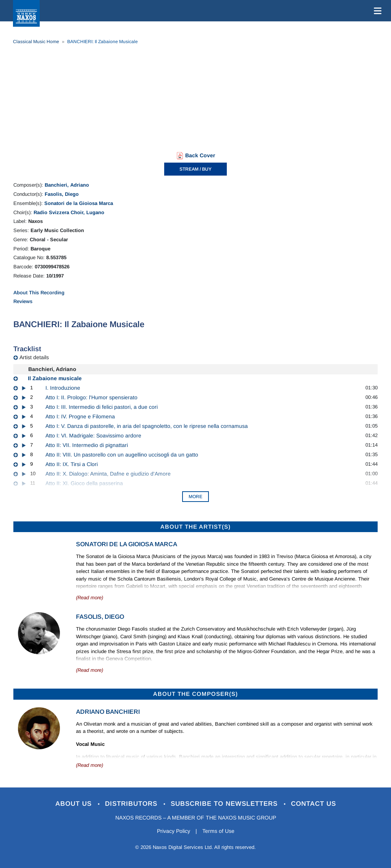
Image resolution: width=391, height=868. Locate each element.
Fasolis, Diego (62, 194)
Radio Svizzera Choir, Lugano (69, 212)
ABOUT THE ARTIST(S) (195, 527)
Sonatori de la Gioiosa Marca (79, 203)
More (195, 497)
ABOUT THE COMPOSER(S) (195, 694)
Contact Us (313, 804)
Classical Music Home (36, 42)
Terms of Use (218, 831)
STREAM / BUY (195, 169)
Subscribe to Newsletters (225, 804)
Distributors (132, 804)
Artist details (34, 357)
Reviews (23, 301)
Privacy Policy (174, 831)
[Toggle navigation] (376, 11)
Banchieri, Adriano (67, 185)
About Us (75, 804)
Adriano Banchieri (108, 712)
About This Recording (39, 293)
